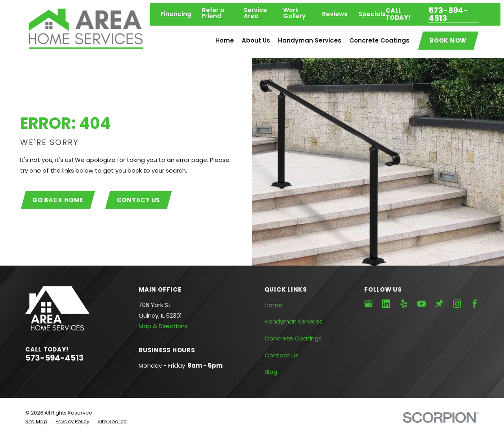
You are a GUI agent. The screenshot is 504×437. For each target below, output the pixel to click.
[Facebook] (475, 304)
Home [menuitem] (225, 40)
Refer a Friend (213, 13)
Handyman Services (294, 321)
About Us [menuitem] (256, 40)
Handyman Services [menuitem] (310, 40)
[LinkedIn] (386, 304)
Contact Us (139, 200)
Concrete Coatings (293, 338)
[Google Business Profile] (368, 304)
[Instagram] (457, 304)
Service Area (255, 13)
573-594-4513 (448, 14)
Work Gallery (294, 13)
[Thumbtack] (439, 304)
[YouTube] (422, 304)
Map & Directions (163, 326)
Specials (372, 14)
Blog (271, 372)
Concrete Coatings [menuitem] (379, 40)
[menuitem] (36, 422)
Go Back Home (58, 200)
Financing (176, 14)
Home (273, 305)
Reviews (335, 14)
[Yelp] (404, 304)
